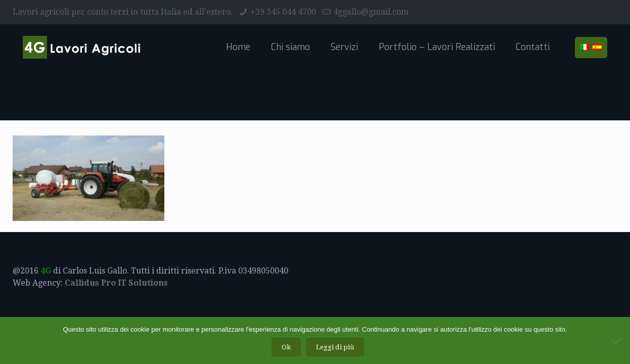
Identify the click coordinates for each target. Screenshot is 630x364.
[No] (617, 341)
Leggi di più (335, 347)
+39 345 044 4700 (283, 12)
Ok (286, 347)
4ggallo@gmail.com (371, 12)
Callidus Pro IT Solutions (116, 283)
